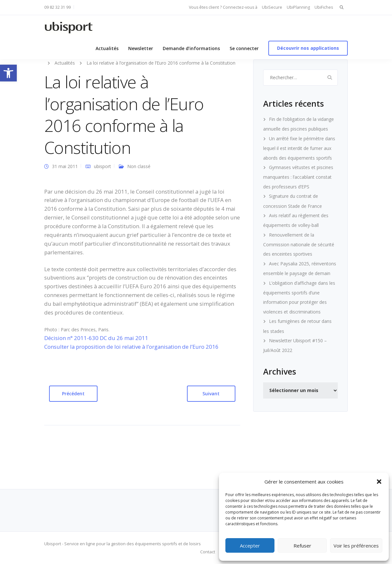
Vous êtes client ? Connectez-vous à (223, 7)
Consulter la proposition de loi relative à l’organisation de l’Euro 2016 (131, 347)
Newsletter (141, 48)
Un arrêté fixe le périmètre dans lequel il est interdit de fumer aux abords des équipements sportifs (299, 148)
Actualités (107, 48)
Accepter (250, 546)
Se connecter (244, 48)
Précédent (73, 394)
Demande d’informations (191, 48)
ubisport (103, 166)
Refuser (302, 546)
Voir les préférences (356, 546)
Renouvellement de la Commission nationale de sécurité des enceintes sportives (299, 245)
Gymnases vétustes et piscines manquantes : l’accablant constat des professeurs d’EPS (298, 177)
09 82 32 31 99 (57, 7)
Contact (208, 552)
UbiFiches (324, 7)
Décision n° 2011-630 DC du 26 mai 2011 (96, 338)
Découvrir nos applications (308, 48)
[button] (8, 73)
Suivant (211, 394)
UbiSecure (272, 7)
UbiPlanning (298, 7)
